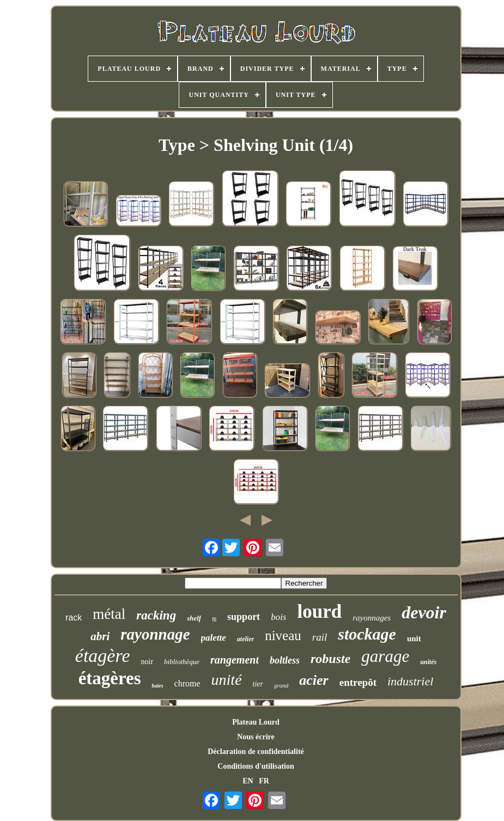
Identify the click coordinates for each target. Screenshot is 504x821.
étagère (103, 656)
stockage (367, 634)
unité (227, 680)
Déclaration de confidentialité (256, 752)
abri (100, 636)
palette (214, 638)
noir (147, 662)
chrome (187, 683)
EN (248, 781)
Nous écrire (256, 737)
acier (314, 680)
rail (320, 637)
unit (414, 638)
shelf (194, 618)
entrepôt (358, 682)
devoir (424, 612)
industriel (410, 681)
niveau (283, 635)
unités (428, 662)
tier (258, 684)
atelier (245, 639)
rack (74, 618)
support (244, 617)
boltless (285, 660)
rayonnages (372, 618)
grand (281, 685)
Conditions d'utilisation (256, 766)
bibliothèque (182, 662)
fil (214, 619)
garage (385, 656)
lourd (319, 612)
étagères (110, 678)
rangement (235, 660)
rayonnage (155, 634)
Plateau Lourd (256, 722)
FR (264, 781)
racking (156, 615)
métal (109, 614)
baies (157, 686)
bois (278, 617)
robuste (330, 659)
